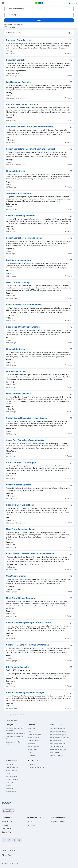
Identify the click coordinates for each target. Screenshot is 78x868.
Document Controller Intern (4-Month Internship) (29, 127)
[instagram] (9, 840)
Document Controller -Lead (19, 40)
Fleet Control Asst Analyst (19, 282)
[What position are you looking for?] (39, 9)
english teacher (12, 770)
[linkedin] (19, 840)
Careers (5, 825)
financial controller (56, 747)
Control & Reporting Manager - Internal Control (28, 623)
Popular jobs (32, 764)
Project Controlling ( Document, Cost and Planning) (30, 149)
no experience (11, 792)
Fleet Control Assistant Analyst (21, 529)
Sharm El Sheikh (34, 738)
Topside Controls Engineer (19, 193)
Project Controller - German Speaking (24, 238)
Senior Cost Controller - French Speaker (25, 440)
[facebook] (4, 840)
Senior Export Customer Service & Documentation (30, 554)
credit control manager (58, 750)
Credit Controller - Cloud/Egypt (21, 463)
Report (68, 53)
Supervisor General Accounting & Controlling (28, 645)
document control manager (59, 738)
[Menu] (3, 3)
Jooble (16, 863)
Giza (30, 732)
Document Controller (16, 60)
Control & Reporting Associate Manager (25, 693)
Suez (30, 753)
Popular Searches (58, 822)
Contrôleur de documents (18, 260)
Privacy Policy (7, 855)
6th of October (33, 747)
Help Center (6, 829)
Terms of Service (8, 850)
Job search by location (36, 767)
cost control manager (57, 744)
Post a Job (31, 825)
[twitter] (14, 840)
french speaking (12, 776)
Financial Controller (16, 171)
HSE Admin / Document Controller (22, 104)
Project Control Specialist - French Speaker (27, 418)
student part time (12, 779)
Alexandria (32, 744)
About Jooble (7, 822)
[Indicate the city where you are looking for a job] (39, 15)
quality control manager (58, 732)
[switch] (70, 33)
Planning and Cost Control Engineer (23, 327)
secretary (9, 783)
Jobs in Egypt (7, 832)
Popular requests (14, 721)
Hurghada (31, 756)
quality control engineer (58, 735)
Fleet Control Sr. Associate (19, 394)
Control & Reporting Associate (21, 216)
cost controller (55, 753)
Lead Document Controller (19, 82)
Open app (73, 3)
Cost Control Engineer (17, 576)
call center (10, 764)
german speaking (12, 767)
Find (39, 20)
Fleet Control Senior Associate (21, 598)
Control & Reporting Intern (19, 485)
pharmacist (10, 789)
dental (8, 786)
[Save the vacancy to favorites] (71, 41)
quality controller (56, 741)
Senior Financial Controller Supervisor (24, 305)
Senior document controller (16, 734)
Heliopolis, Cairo (33, 741)
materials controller (57, 756)
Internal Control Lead (16, 371)
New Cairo (32, 729)
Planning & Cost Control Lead (20, 505)
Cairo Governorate (34, 735)
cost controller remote (58, 729)
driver (8, 773)
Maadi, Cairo (32, 750)
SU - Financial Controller (18, 667)
